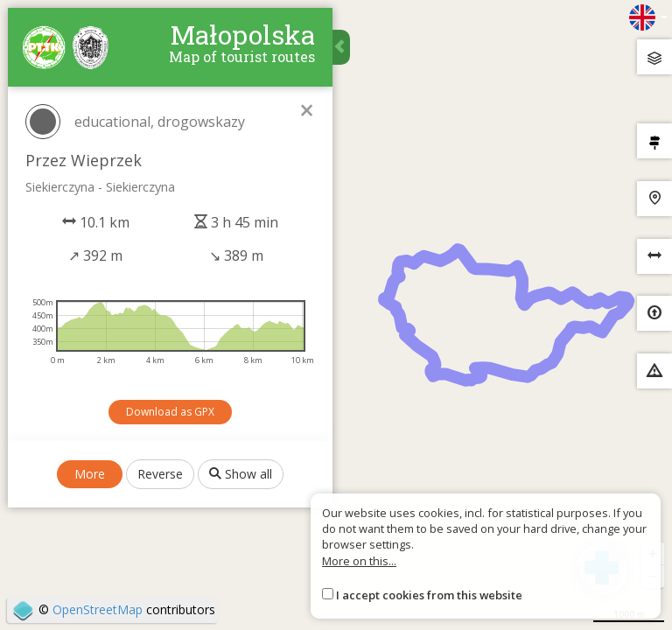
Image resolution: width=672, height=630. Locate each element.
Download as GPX (171, 413)
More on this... (359, 561)
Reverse (161, 475)
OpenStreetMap (98, 609)
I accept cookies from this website (429, 595)
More (91, 475)
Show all (241, 475)
